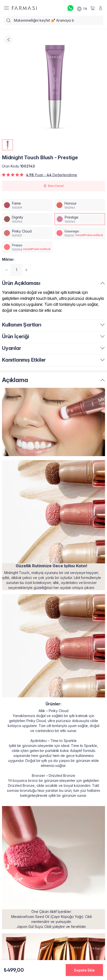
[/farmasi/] (24, 8)
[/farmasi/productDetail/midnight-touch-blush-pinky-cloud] (27, 233)
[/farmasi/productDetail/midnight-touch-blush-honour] (80, 205)
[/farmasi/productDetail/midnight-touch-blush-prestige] (80, 219)
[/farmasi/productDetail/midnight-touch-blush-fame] (27, 205)
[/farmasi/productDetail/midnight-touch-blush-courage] (80, 233)
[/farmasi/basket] (93, 8)
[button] (84, 970)
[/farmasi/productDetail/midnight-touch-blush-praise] (27, 247)
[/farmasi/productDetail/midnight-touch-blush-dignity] (27, 219)
